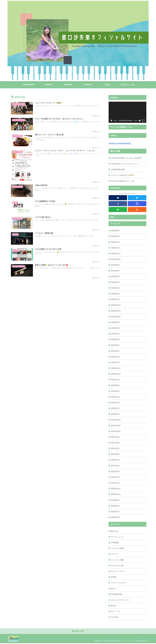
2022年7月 (115, 380)
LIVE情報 (115, 543)
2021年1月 (115, 483)
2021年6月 (115, 454)
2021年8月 (115, 443)
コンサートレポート (119, 583)
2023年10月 (116, 317)
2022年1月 (115, 414)
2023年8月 (115, 328)
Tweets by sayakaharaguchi (120, 143)
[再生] (112, 121)
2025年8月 (115, 236)
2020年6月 (115, 517)
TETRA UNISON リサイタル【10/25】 (127, 158)
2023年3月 (115, 351)
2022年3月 (115, 403)
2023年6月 (115, 339)
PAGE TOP (78, 631)
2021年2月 (115, 477)
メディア (115, 554)
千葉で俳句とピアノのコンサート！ (125, 164)
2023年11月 (116, 311)
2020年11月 (116, 489)
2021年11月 (116, 425)
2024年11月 (116, 259)
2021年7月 (115, 448)
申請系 (114, 577)
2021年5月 (115, 460)
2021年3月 (115, 471)
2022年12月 (116, 368)
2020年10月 (116, 494)
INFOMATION (117, 594)
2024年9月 (115, 265)
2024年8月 (115, 271)
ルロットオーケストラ (120, 600)
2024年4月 (115, 282)
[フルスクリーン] (143, 121)
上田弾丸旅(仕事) (118, 169)
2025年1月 (115, 248)
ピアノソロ (115, 611)
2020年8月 (115, 506)
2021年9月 (115, 437)
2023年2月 (115, 357)
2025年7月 (115, 242)
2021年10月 (116, 431)
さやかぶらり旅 (117, 566)
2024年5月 (115, 276)
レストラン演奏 (117, 560)
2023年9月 (115, 322)
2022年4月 (115, 397)
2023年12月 (116, 305)
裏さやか (115, 531)
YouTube (115, 617)
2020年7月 (115, 512)
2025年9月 (115, 231)
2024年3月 (115, 288)
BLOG (113, 606)
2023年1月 (115, 362)
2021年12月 (116, 420)
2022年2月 (115, 408)
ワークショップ (117, 537)
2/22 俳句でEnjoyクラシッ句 (122, 181)
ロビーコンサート (118, 571)
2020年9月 (115, 500)
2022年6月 (115, 385)
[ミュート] (140, 121)
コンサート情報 (117, 548)
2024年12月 (116, 254)
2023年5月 (115, 345)
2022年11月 (116, 374)
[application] (127, 112)
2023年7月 (115, 334)
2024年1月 (115, 299)
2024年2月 (115, 294)
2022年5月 (115, 391)
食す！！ (115, 588)
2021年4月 (115, 466)
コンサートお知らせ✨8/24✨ (123, 175)
